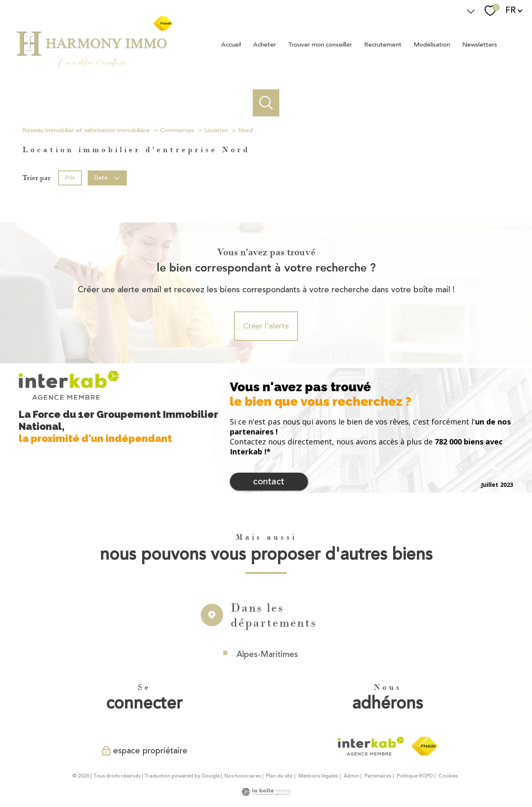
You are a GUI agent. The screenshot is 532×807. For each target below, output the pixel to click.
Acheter (265, 44)
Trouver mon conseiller (320, 44)
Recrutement (383, 44)
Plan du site (279, 776)
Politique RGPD (415, 776)
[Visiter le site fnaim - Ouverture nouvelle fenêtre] (425, 746)
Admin (351, 776)
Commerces (177, 130)
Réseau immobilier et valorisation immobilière (86, 130)
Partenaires (378, 776)
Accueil (231, 44)
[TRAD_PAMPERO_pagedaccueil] (94, 68)
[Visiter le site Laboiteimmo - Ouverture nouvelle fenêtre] (266, 793)
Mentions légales (318, 776)
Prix (70, 177)
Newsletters (480, 44)
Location (216, 130)
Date (107, 177)
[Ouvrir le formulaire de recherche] (266, 103)
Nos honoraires (243, 776)
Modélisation (432, 44)
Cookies (448, 776)
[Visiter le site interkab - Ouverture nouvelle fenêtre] (371, 746)
